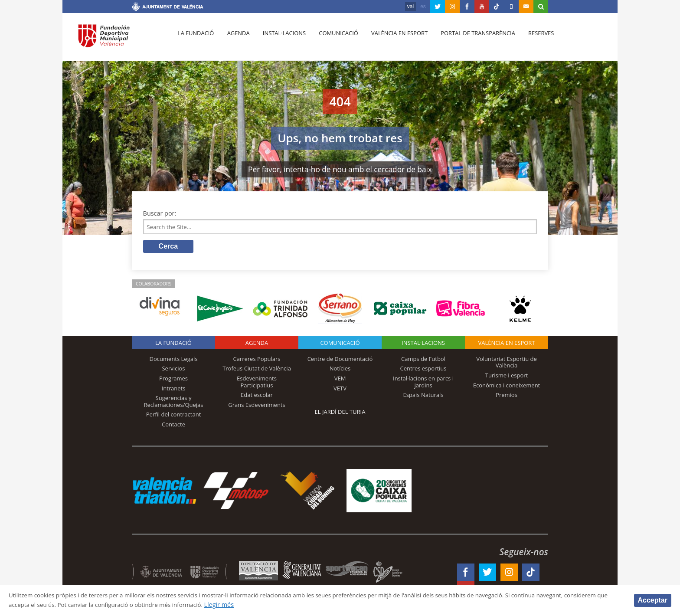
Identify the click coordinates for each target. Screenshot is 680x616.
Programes (173, 380)
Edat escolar (257, 396)
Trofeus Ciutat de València (257, 370)
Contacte (173, 426)
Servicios (173, 370)
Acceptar (653, 600)
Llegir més (284, 605)
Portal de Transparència (470, 39)
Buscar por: (160, 213)
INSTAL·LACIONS (423, 344)
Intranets (174, 390)
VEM (340, 380)
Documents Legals (174, 360)
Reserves (532, 39)
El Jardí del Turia (340, 413)
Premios (507, 396)
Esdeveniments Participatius (257, 383)
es (423, 7)
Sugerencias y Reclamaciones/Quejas (174, 403)
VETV (340, 390)
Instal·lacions (280, 39)
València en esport (393, 39)
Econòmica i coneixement (507, 387)
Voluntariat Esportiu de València (507, 364)
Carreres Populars (257, 360)
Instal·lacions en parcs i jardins (423, 383)
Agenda (236, 39)
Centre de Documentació (340, 360)
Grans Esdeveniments (257, 406)
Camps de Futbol (423, 360)
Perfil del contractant (174, 416)
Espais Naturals (423, 396)
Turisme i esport (507, 377)
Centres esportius (423, 370)
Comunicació (333, 39)
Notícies (340, 370)
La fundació (195, 39)
